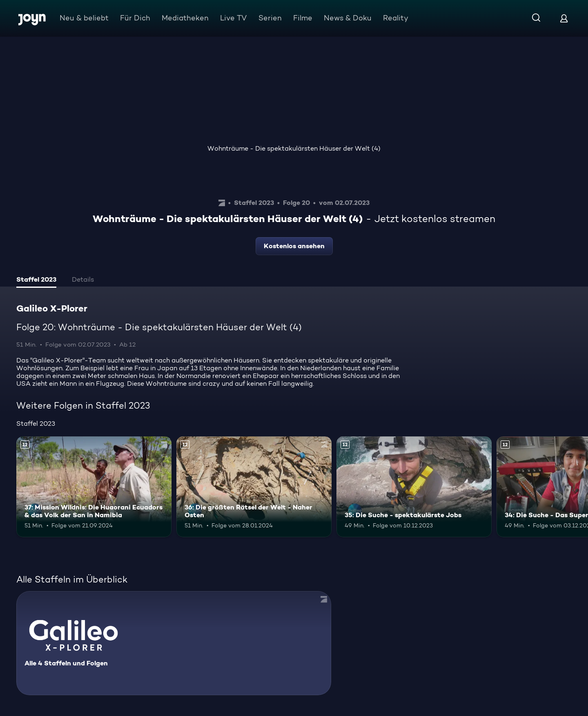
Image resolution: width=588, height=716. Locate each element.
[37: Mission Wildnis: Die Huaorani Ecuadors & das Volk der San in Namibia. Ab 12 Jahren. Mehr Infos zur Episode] (94, 487)
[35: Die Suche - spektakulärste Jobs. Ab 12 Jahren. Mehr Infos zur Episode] (414, 487)
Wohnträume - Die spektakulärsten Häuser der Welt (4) (294, 148)
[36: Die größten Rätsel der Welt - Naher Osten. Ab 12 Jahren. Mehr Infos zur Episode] (254, 487)
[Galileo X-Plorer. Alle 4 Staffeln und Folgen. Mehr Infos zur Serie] (174, 643)
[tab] (36, 280)
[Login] (564, 18)
